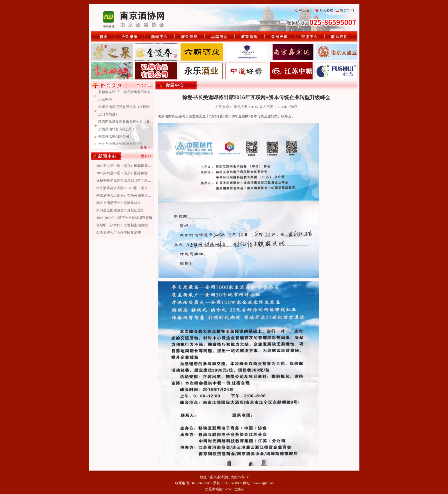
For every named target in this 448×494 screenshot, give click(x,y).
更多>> (145, 147)
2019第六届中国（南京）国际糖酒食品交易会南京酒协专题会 (124, 173)
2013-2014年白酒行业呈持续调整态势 (124, 218)
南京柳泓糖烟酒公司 (114, 139)
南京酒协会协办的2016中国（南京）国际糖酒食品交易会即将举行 (124, 188)
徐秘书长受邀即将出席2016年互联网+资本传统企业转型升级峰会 (124, 181)
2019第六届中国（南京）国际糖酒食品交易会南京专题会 (124, 166)
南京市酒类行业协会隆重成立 (119, 203)
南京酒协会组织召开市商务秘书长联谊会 (124, 195)
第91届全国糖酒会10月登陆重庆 (120, 210)
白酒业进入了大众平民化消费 (119, 233)
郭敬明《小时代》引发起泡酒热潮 (122, 225)
